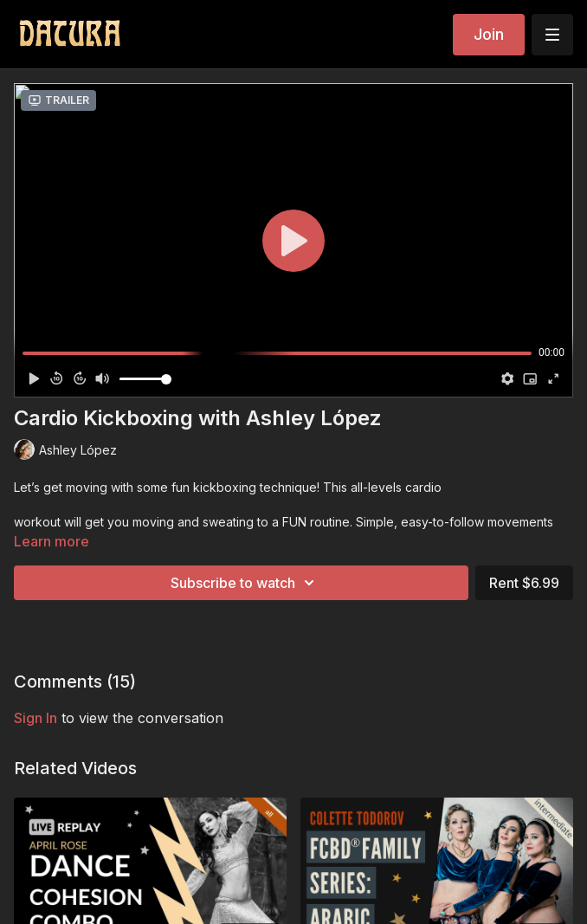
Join (489, 34)
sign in (35, 718)
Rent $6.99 (524, 583)
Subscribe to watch (245, 583)
